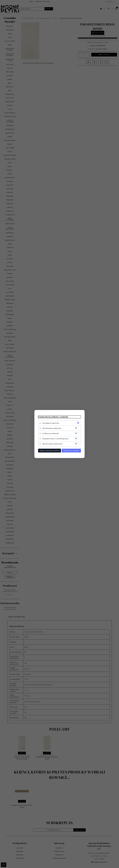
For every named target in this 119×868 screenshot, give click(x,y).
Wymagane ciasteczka (51, 423)
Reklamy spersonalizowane (52, 444)
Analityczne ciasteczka (51, 433)
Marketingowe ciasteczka (52, 428)
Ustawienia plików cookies (53, 417)
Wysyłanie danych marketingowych (56, 439)
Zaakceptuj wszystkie (71, 451)
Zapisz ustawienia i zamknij (50, 451)
